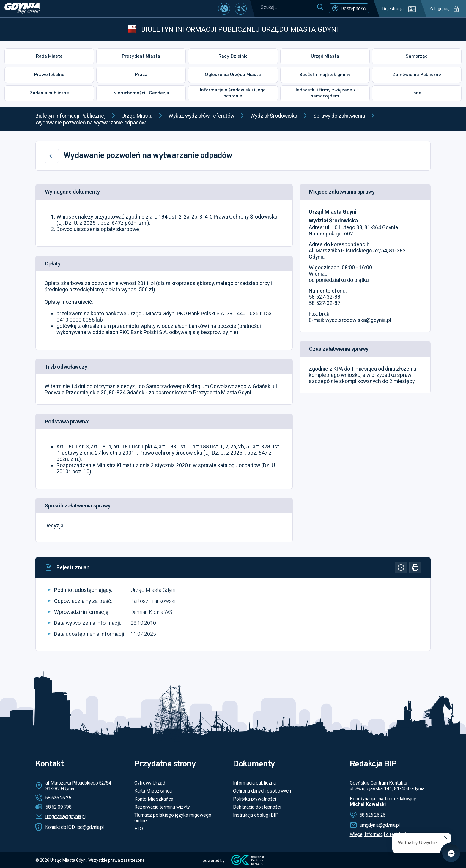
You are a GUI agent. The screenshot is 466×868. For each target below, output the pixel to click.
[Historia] (401, 567)
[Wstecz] (52, 156)
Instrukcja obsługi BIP (256, 815)
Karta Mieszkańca (153, 791)
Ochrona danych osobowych (262, 791)
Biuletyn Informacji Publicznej (70, 116)
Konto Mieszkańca (154, 799)
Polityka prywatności (255, 799)
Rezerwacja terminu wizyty (162, 807)
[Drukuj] (415, 567)
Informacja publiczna (254, 783)
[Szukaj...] (288, 7)
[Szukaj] (320, 7)
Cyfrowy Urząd (150, 783)
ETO (139, 829)
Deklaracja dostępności (257, 807)
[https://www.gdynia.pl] (22, 9)
